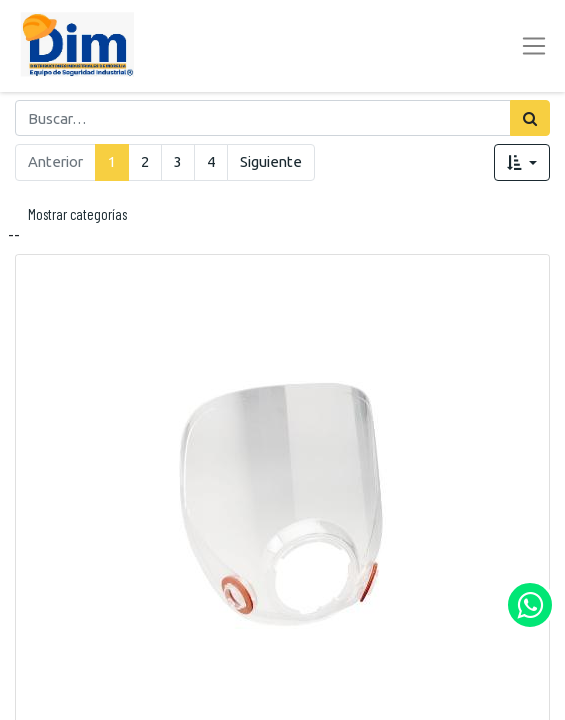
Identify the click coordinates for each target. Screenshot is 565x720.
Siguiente (271, 161)
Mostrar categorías (77, 214)
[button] (522, 162)
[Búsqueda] (530, 118)
